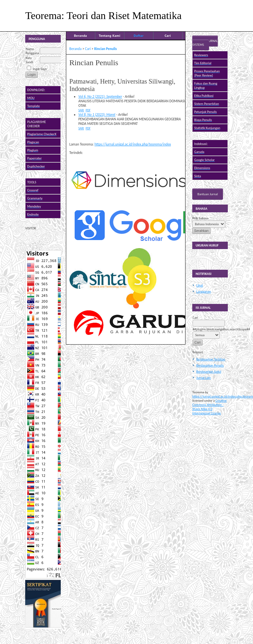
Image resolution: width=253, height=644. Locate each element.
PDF (88, 110)
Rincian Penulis (105, 49)
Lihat (200, 285)
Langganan (204, 292)
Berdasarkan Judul (209, 372)
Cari (168, 35)
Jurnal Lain (204, 378)
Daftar (139, 35)
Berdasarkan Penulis (210, 365)
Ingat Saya (40, 69)
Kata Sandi (29, 60)
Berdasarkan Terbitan (211, 359)
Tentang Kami (110, 35)
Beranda (80, 35)
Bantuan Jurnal (208, 194)
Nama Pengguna (32, 51)
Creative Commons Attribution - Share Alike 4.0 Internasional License (209, 407)
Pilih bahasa (200, 218)
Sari (81, 110)
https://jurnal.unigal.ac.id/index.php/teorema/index (133, 144)
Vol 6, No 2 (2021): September (100, 96)
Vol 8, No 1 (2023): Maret (97, 115)
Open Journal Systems (205, 43)
